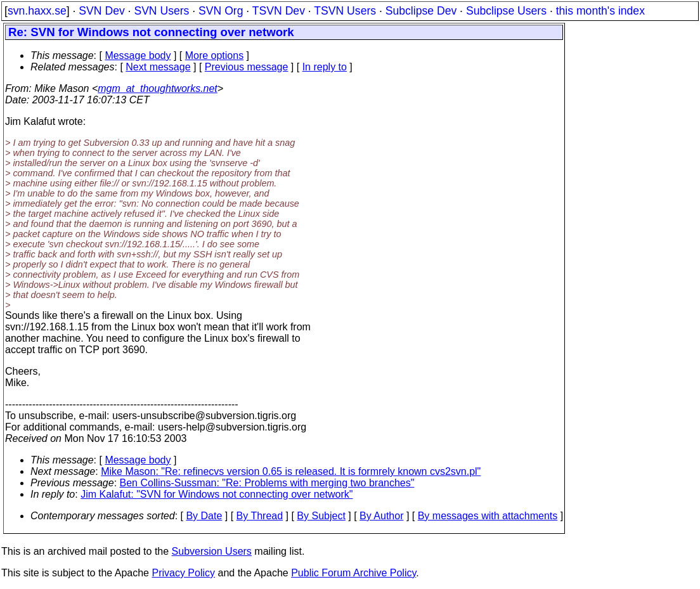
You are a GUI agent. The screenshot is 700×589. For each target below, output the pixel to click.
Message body (138, 55)
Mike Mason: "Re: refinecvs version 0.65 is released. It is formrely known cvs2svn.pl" (291, 471)
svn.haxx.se (37, 11)
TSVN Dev (279, 11)
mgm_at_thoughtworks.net (158, 88)
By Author (381, 516)
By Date (204, 516)
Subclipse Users (506, 11)
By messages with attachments (488, 516)
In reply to (325, 67)
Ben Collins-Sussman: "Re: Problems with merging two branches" (267, 483)
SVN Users (161, 11)
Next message (158, 67)
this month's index (600, 11)
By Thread (260, 516)
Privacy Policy (183, 573)
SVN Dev (101, 11)
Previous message (247, 67)
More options (215, 55)
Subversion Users (212, 551)
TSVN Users (345, 11)
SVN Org (221, 11)
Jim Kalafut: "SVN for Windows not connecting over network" (217, 494)
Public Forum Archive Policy (353, 573)
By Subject (321, 516)
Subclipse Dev (421, 11)
